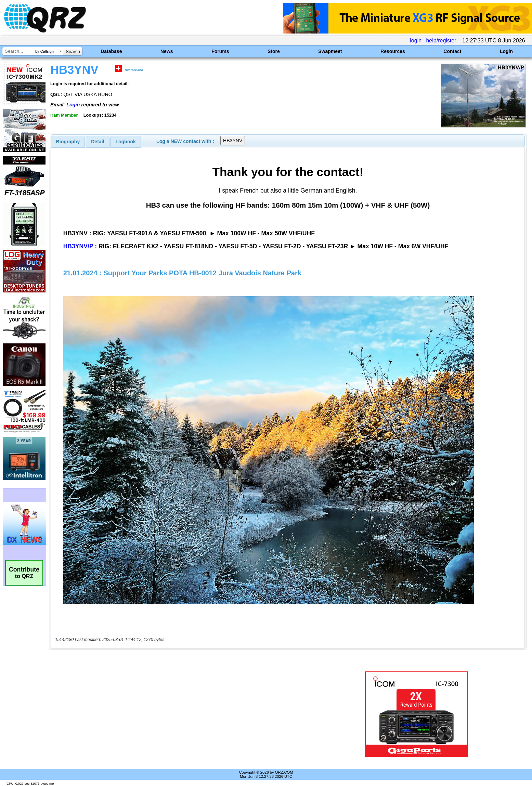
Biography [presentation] (68, 142)
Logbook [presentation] (126, 142)
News (167, 51)
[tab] (68, 142)
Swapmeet (330, 51)
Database (111, 51)
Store (274, 51)
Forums (220, 51)
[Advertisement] (183, 714)
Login (506, 51)
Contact (452, 51)
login (416, 41)
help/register (441, 41)
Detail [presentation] (98, 142)
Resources (393, 51)
